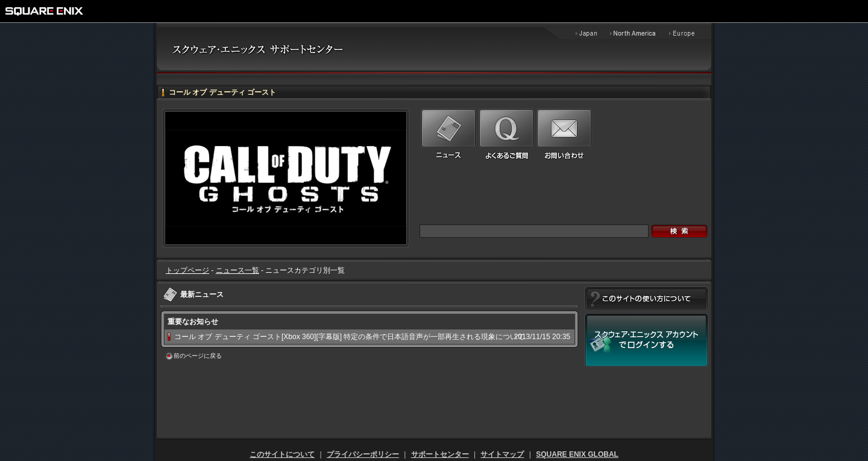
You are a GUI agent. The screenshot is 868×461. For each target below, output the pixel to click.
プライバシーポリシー (363, 454)
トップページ (187, 270)
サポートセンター (440, 454)
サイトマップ (502, 454)
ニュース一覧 (237, 270)
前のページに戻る (198, 356)
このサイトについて (282, 454)
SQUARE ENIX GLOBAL (577, 454)
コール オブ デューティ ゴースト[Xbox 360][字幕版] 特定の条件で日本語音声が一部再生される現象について (349, 337)
